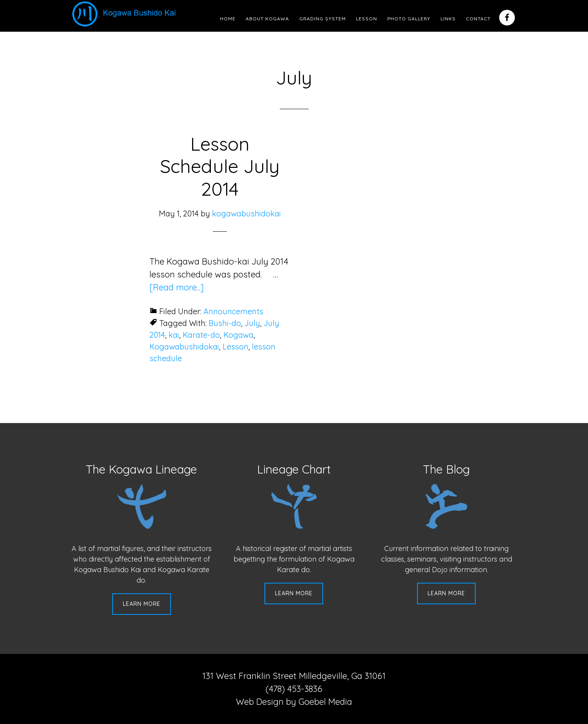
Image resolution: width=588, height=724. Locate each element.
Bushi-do (225, 323)
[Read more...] (177, 287)
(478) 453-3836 (294, 689)
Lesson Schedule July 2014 (220, 166)
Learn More (142, 604)
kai (174, 335)
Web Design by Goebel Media (294, 702)
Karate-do (201, 335)
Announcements (233, 311)
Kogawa (238, 335)
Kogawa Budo (126, 14)
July (252, 323)
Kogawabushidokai (184, 347)
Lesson (236, 347)
